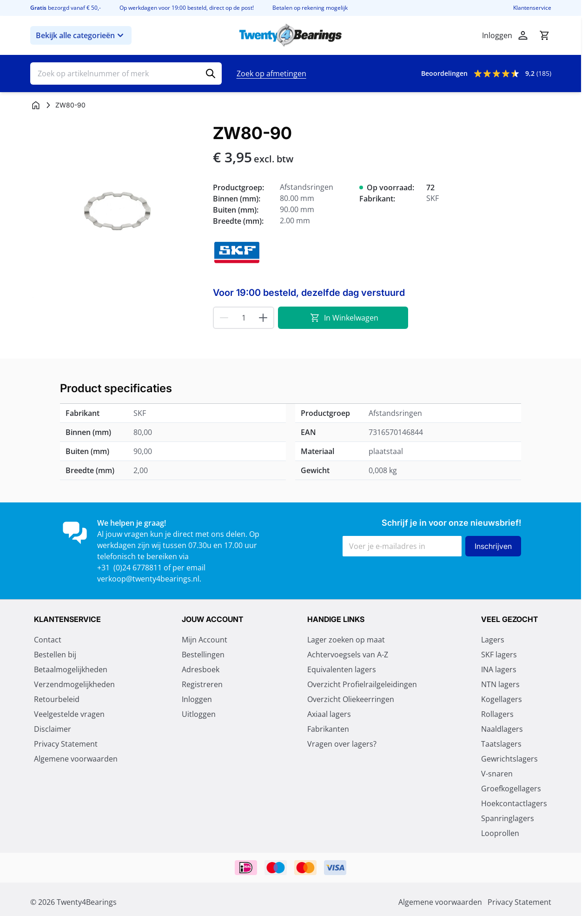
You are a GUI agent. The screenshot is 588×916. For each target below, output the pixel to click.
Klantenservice (532, 8)
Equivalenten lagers (342, 669)
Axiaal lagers (329, 714)
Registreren (202, 684)
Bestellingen (203, 655)
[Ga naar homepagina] (36, 105)
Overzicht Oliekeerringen (351, 699)
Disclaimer (53, 729)
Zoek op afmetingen (271, 74)
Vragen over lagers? (342, 744)
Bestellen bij (55, 655)
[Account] (523, 35)
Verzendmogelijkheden (74, 684)
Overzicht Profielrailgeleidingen (362, 684)
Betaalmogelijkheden (71, 669)
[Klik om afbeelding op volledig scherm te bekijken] (117, 211)
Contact (48, 640)
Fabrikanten (328, 729)
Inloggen (197, 699)
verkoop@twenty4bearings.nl (148, 579)
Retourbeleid (57, 699)
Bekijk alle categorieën (81, 35)
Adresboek (201, 669)
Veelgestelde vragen (69, 714)
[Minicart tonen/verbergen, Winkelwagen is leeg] (544, 35)
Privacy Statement (66, 744)
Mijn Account (205, 640)
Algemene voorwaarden (76, 759)
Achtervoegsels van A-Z (348, 655)
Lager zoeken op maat (346, 640)
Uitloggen (199, 714)
